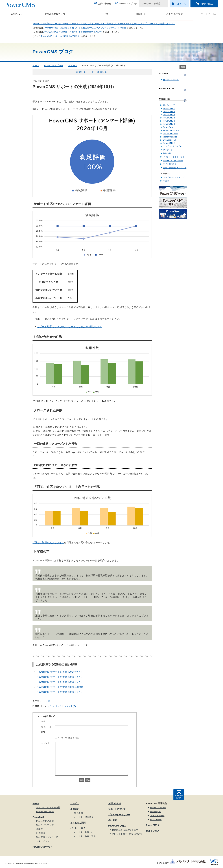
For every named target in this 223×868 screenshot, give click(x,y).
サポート (73, 65)
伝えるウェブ (169, 105)
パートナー (205, 14)
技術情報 (167, 153)
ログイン (181, 4)
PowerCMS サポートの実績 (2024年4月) (59, 672)
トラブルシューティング (174, 177)
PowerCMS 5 (169, 115)
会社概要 (113, 820)
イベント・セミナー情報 (174, 157)
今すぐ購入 (207, 4)
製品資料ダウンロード (47, 837)
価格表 (39, 829)
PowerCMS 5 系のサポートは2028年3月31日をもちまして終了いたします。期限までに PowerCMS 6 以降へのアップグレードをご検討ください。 (104, 24)
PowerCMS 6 (169, 112)
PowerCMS (16, 14)
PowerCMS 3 (169, 121)
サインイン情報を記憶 (68, 738)
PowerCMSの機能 (45, 821)
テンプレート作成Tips (173, 146)
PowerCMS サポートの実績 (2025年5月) (59, 682)
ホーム (36, 65)
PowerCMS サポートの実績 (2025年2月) (59, 692)
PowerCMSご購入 (117, 826)
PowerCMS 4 (169, 118)
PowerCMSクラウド (56, 14)
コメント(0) (70, 706)
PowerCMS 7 (169, 109)
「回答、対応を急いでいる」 (48, 542)
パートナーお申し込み (85, 836)
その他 (166, 181)
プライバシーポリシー (119, 815)
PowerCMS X (169, 143)
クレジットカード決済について (127, 834)
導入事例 (78, 813)
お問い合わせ (105, 4)
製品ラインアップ (45, 825)
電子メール (46, 727)
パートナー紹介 (78, 828)
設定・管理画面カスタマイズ (175, 169)
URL (43, 732)
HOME (36, 803)
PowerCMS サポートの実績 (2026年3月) (61, 36)
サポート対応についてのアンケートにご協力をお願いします (70, 326)
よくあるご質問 (175, 14)
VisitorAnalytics (170, 137)
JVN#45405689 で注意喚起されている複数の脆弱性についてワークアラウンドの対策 (85, 28)
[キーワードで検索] (152, 4)
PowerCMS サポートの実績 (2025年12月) (60, 687)
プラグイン (168, 150)
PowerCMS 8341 (171, 134)
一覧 (92, 72)
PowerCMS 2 (169, 124)
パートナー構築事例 (84, 817)
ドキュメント (43, 841)
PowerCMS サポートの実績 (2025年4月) (59, 677)
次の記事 (102, 72)
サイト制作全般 (170, 164)
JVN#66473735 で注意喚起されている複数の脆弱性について (73, 32)
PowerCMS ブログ (128, 4)
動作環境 (41, 833)
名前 (43, 721)
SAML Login (156, 820)
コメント (45, 743)
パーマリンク (55, 706)
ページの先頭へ (179, 797)
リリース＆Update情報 (173, 161)
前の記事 (81, 72)
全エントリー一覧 (171, 80)
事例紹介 (141, 14)
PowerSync (168, 127)
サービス (103, 14)
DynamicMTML (170, 140)
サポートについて (117, 809)
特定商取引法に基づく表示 (125, 830)
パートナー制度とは (84, 832)
